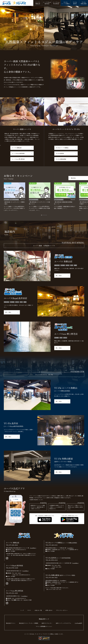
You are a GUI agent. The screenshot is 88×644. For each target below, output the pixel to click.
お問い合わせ (49, 610)
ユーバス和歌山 (66, 3)
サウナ (29, 610)
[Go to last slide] (4, 190)
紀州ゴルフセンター (47, 623)
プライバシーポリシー (62, 610)
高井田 (75, 3)
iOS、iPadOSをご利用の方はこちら (45, 518)
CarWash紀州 (78, 623)
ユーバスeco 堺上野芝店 (18, 159)
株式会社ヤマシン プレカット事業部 (29, 623)
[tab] (41, 215)
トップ (22, 610)
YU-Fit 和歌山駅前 (61, 159)
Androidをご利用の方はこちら (70, 518)
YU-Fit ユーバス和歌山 (62, 148)
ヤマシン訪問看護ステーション (44, 626)
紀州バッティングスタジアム (64, 623)
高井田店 (47, 3)
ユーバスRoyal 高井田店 (18, 153)
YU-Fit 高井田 (60, 153)
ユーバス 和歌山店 (17, 148)
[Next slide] (75, 190)
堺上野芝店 (56, 3)
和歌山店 (38, 3)
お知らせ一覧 (38, 610)
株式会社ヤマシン (11, 623)
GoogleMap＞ (33, 548)
